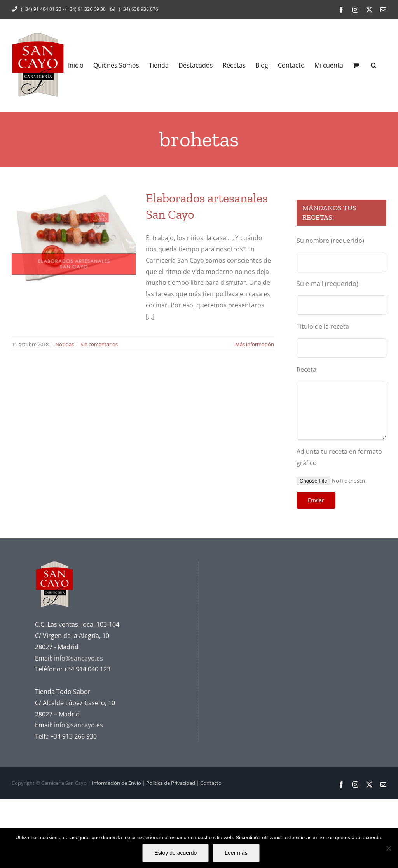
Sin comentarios (99, 344)
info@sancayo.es (79, 658)
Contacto (211, 783)
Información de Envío (116, 783)
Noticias (65, 344)
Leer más (236, 853)
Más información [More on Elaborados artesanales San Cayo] (255, 344)
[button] (374, 65)
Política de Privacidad (171, 783)
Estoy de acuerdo (175, 853)
